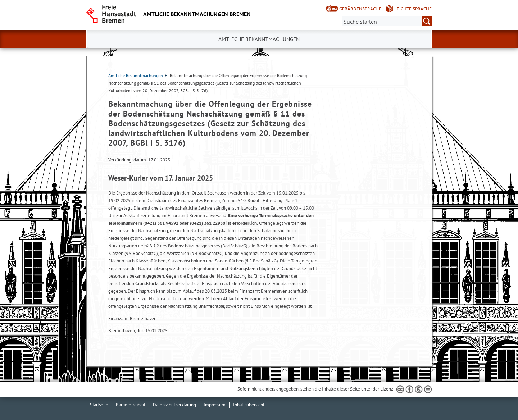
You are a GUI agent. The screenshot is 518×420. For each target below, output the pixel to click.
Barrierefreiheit (131, 405)
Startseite (99, 405)
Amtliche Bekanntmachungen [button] (259, 39)
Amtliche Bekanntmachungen (138, 75)
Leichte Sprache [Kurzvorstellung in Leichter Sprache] (413, 9)
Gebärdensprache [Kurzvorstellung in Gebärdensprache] (360, 9)
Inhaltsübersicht (249, 405)
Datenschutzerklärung (174, 405)
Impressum (215, 405)
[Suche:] (387, 21)
